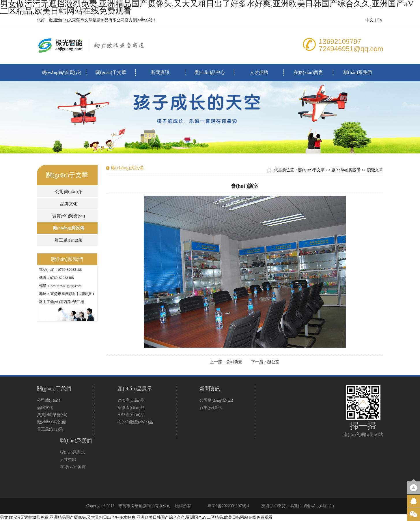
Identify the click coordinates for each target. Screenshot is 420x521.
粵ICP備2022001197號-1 (228, 506)
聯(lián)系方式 (72, 452)
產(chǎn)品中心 (210, 72)
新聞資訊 (160, 72)
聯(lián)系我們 (358, 72)
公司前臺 (234, 362)
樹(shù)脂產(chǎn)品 (135, 422)
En (380, 20)
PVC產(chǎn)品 (131, 400)
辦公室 (273, 362)
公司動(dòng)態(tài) (216, 400)
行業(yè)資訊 (211, 408)
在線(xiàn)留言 (308, 72)
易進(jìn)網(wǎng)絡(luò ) (312, 506)
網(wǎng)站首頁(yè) (62, 72)
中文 (369, 20)
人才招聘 (259, 72)
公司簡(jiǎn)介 (69, 192)
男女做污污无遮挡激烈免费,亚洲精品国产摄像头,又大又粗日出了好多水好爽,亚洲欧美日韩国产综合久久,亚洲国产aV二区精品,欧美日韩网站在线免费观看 (136, 517)
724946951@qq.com (351, 49)
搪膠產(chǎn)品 (131, 408)
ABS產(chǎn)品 (131, 415)
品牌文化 (69, 204)
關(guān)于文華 (111, 72)
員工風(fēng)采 (69, 240)
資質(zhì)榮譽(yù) (69, 216)
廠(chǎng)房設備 (69, 228)
